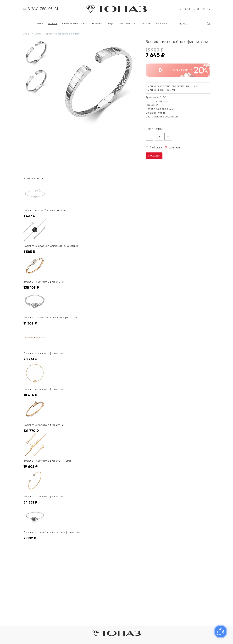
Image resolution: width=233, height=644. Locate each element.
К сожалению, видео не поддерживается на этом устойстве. (79, 140)
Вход (186, 9)
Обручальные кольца (75, 24)
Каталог (53, 24)
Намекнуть (174, 148)
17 (150, 137)
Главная (38, 24)
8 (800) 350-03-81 (44, 9)
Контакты (145, 24)
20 (168, 137)
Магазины (162, 24)
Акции (111, 24)
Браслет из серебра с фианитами (63, 34)
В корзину (154, 156)
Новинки (97, 24)
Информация (127, 24)
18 (159, 137)
